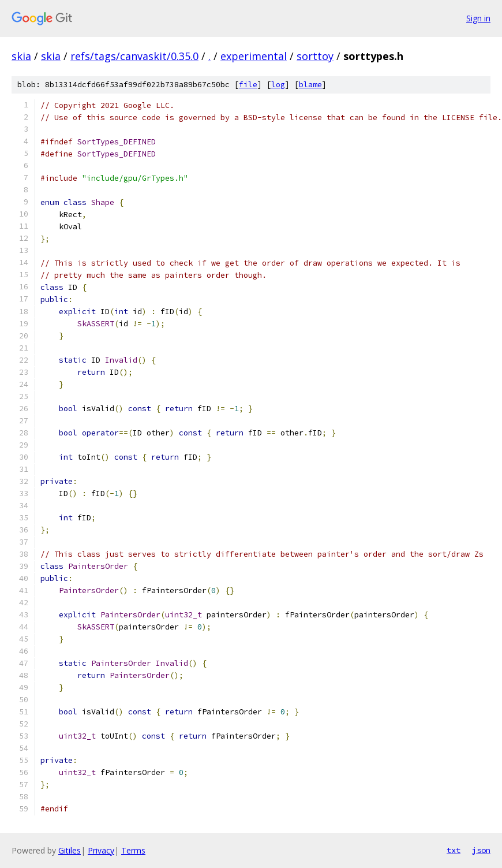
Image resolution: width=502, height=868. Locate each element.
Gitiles (70, 850)
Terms (133, 850)
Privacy (101, 850)
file (248, 85)
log (278, 85)
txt (454, 850)
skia (21, 56)
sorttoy (315, 56)
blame (310, 85)
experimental (254, 56)
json (481, 850)
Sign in (478, 18)
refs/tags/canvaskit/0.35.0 (134, 56)
